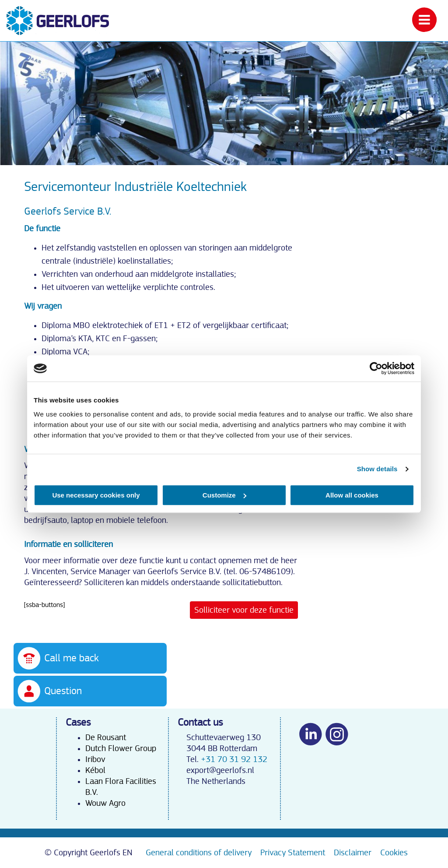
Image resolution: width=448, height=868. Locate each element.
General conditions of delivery (199, 853)
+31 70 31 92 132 (234, 759)
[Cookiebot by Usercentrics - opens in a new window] (376, 368)
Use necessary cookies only (96, 495)
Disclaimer (353, 853)
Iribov (95, 759)
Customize (224, 495)
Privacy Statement (293, 853)
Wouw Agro (105, 803)
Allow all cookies (352, 495)
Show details (377, 469)
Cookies (394, 853)
